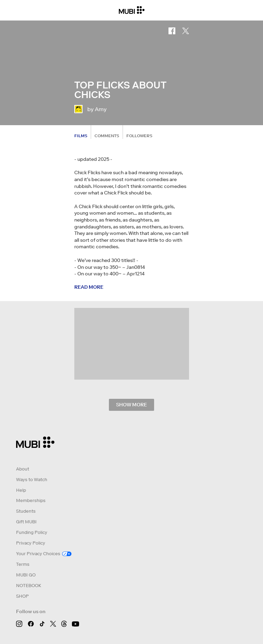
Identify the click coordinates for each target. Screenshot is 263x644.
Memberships (31, 500)
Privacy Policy (31, 543)
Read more (89, 287)
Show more (131, 405)
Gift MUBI (26, 522)
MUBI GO (26, 575)
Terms (23, 564)
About (23, 469)
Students (26, 511)
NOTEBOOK (29, 586)
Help (21, 490)
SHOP (22, 596)
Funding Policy (32, 532)
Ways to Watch (32, 480)
